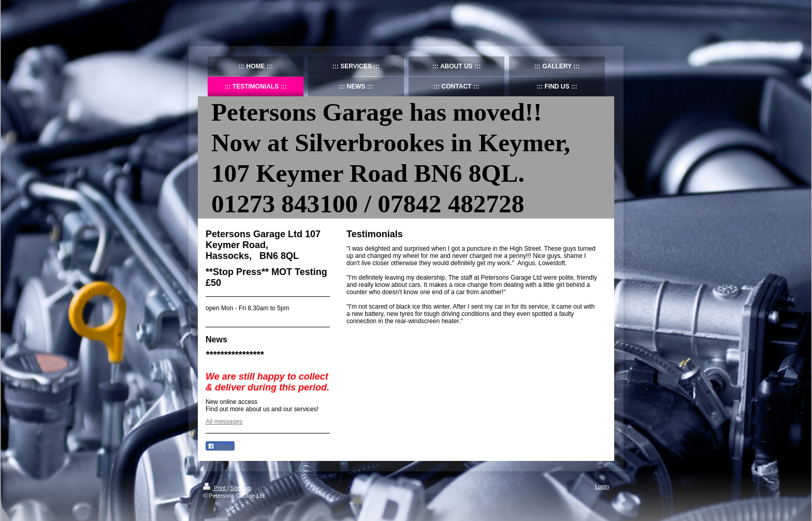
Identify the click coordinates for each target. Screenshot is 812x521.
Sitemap (241, 488)
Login (602, 486)
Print (215, 488)
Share (220, 446)
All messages (224, 422)
